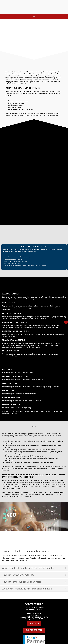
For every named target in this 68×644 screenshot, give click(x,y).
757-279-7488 (37, 614)
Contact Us (34, 624)
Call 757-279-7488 (34, 631)
